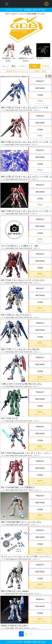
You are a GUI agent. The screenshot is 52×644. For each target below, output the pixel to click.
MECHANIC (40, 88)
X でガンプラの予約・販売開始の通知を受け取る (26, 10)
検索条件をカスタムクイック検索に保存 (26, 71)
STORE (40, 95)
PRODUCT (40, 81)
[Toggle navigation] (7, 4)
